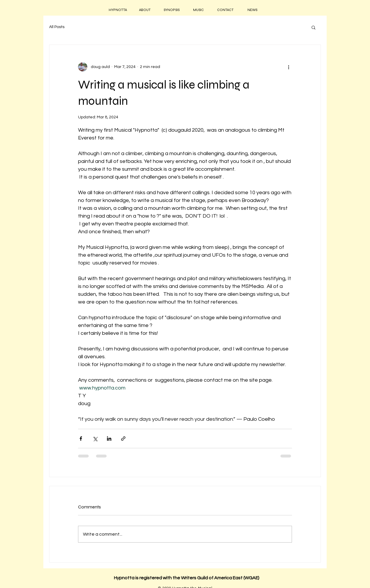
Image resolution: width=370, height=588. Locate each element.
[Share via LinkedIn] (109, 439)
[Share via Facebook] (81, 439)
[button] (313, 27)
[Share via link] (123, 439)
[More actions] (288, 67)
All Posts (57, 27)
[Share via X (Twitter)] (95, 439)
